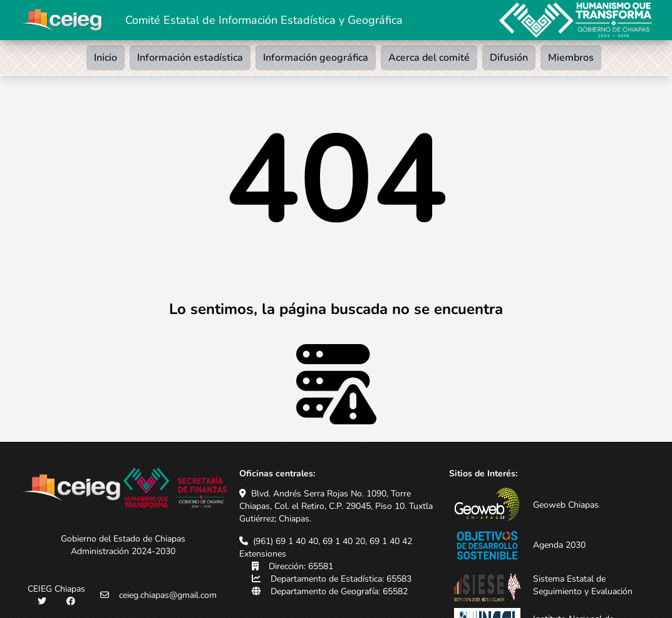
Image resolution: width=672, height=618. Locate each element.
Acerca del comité (429, 58)
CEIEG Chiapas (56, 589)
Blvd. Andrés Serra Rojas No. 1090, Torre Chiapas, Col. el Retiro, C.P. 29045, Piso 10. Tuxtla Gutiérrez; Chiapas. (336, 506)
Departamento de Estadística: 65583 (341, 579)
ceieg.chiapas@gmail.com (168, 595)
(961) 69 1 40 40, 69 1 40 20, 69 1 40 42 (333, 541)
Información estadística (190, 58)
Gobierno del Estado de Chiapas (123, 539)
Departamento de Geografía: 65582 (339, 591)
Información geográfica (316, 58)
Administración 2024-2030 (123, 551)
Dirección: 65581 (301, 566)
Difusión (509, 58)
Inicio (106, 58)
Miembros (571, 58)
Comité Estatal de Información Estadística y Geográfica (264, 20)
